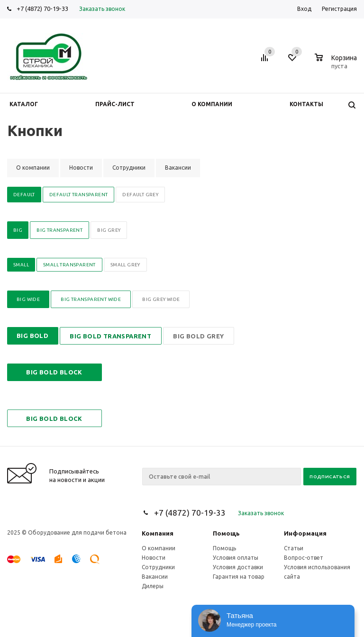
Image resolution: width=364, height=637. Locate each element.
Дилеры (153, 586)
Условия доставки (238, 567)
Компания (158, 533)
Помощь (226, 533)
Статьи (294, 548)
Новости (154, 558)
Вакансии (155, 577)
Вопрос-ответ (304, 558)
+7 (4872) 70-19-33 (42, 9)
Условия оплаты (236, 558)
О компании (159, 548)
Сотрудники (158, 567)
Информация (305, 533)
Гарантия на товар (239, 577)
